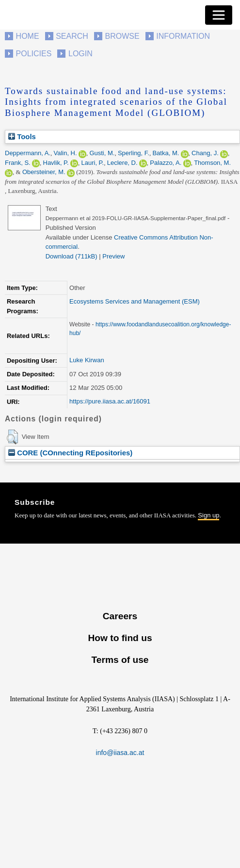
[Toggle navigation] (219, 15)
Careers (120, 616)
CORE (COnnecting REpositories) (70, 453)
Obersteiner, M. (44, 172)
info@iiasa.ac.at (120, 753)
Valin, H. (65, 153)
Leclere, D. (122, 163)
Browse (122, 36)
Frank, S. (18, 163)
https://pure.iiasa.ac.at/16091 (110, 401)
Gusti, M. (102, 153)
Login (80, 54)
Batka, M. (166, 153)
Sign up (208, 515)
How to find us (120, 638)
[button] (12, 437)
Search (72, 36)
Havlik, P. (56, 163)
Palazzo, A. (166, 163)
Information (183, 36)
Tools (22, 137)
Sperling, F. (134, 153)
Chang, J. (205, 153)
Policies (34, 54)
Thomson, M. (212, 163)
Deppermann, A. (28, 153)
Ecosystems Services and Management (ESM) (135, 301)
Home (28, 36)
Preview (113, 256)
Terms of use (120, 660)
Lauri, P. (92, 163)
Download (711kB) (72, 256)
